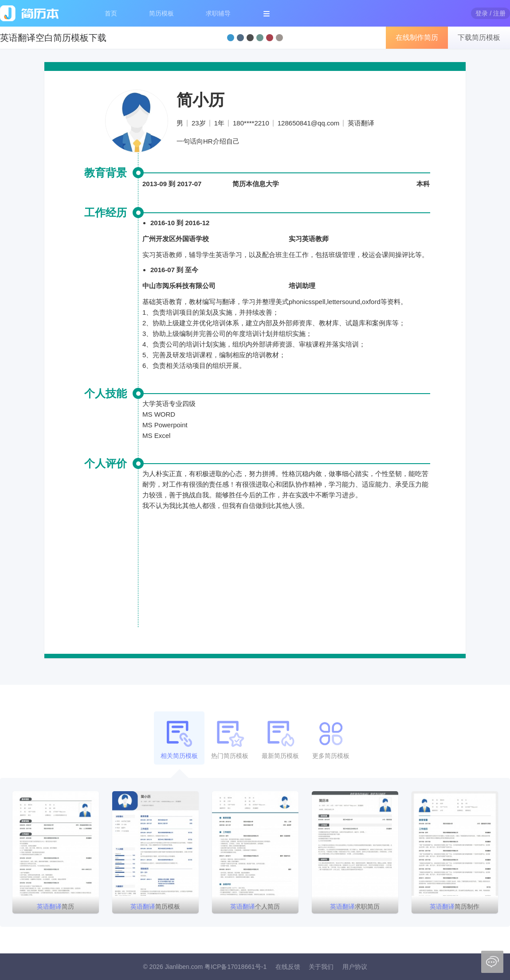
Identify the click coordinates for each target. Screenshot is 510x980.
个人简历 (255, 906)
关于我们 (321, 967)
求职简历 (355, 906)
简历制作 (455, 906)
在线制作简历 (417, 37)
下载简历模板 (479, 37)
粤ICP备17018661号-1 (235, 967)
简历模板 (161, 13)
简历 (55, 906)
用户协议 (355, 967)
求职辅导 (218, 13)
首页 (111, 13)
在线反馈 (288, 967)
